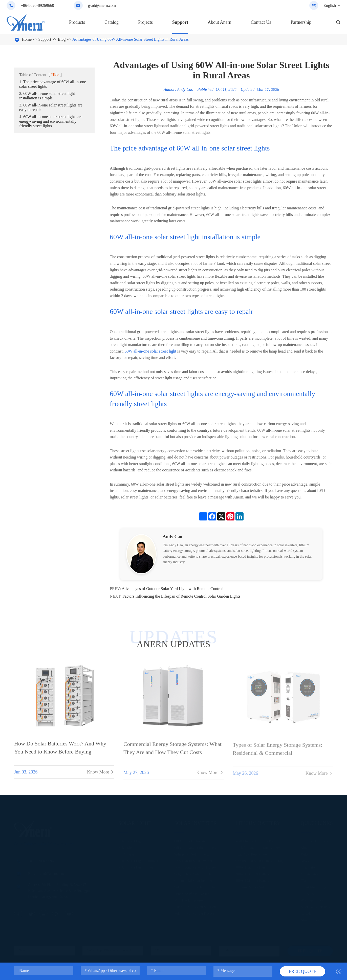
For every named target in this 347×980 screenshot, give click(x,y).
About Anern (220, 22)
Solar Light (135, 823)
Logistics (307, 893)
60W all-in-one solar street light (150, 351)
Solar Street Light (131, 841)
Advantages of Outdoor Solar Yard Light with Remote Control (172, 589)
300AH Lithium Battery (253, 880)
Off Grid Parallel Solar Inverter (196, 847)
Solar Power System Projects (195, 913)
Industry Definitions (315, 841)
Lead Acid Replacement (253, 854)
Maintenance (310, 874)
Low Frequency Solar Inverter (196, 867)
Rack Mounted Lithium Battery (258, 847)
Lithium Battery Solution (253, 887)
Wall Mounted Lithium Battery (257, 841)
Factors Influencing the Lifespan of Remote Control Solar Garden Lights (181, 596)
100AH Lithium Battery (253, 867)
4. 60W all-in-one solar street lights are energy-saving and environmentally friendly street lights (51, 121)
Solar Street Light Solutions (138, 861)
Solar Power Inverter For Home (197, 887)
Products (77, 22)
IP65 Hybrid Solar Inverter (193, 861)
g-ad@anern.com (102, 5)
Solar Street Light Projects (137, 867)
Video (305, 854)
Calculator (308, 913)
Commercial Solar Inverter (193, 880)
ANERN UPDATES (173, 644)
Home (27, 39)
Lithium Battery (258, 823)
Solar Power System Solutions (196, 907)
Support (180, 22)
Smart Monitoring (313, 887)
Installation (309, 867)
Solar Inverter (196, 823)
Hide (55, 75)
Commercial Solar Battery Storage (260, 861)
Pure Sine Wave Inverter (192, 893)
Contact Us (261, 22)
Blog (62, 39)
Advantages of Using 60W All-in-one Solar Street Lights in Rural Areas (131, 39)
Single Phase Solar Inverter (194, 874)
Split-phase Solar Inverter (192, 854)
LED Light (126, 854)
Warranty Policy (312, 900)
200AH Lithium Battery (253, 874)
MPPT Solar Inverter (189, 900)
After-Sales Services (315, 907)
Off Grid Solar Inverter (191, 841)
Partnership (301, 22)
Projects (145, 22)
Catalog (112, 22)
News (305, 861)
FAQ (304, 880)
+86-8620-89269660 (37, 5)
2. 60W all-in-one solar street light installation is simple (47, 96)
